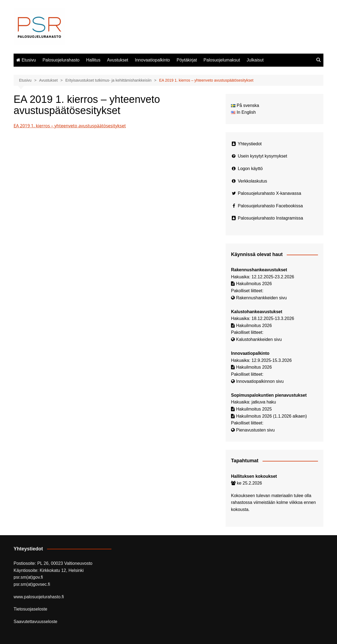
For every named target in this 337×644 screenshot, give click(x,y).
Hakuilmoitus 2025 (254, 409)
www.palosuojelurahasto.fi (39, 597)
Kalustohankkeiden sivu (259, 339)
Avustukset (118, 60)
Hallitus (93, 60)
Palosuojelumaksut (222, 60)
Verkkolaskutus (252, 181)
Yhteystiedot (250, 144)
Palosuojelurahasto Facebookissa (270, 206)
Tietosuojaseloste (30, 609)
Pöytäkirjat (187, 60)
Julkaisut (255, 60)
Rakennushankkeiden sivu (261, 298)
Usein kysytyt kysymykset (262, 156)
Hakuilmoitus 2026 (254, 284)
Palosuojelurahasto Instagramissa (270, 218)
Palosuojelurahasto (61, 60)
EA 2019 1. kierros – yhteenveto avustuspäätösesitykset (70, 126)
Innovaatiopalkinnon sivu (260, 381)
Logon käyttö (250, 169)
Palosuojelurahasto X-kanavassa (269, 193)
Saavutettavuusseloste (35, 622)
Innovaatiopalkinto (152, 60)
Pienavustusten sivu (255, 430)
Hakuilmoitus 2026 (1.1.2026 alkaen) (271, 416)
